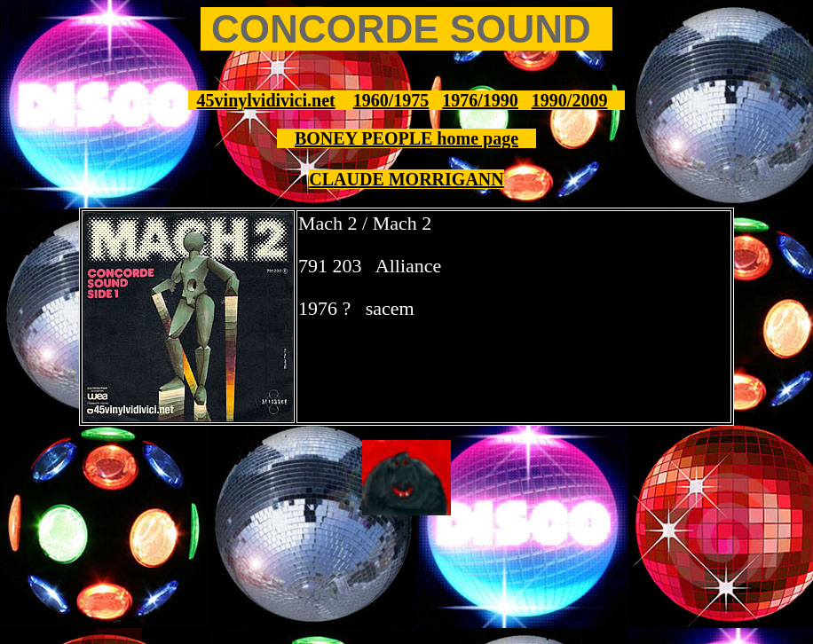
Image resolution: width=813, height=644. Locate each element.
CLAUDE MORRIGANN (406, 179)
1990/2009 (570, 100)
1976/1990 (480, 100)
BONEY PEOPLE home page (406, 138)
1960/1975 (391, 100)
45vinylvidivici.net (266, 100)
